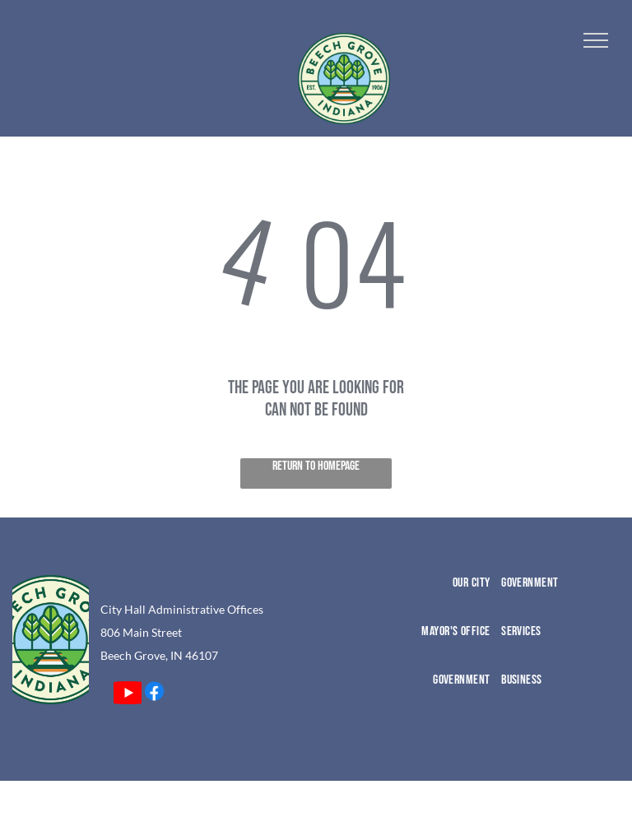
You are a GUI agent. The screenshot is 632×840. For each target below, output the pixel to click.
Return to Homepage (316, 466)
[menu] (596, 40)
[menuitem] (433, 599)
